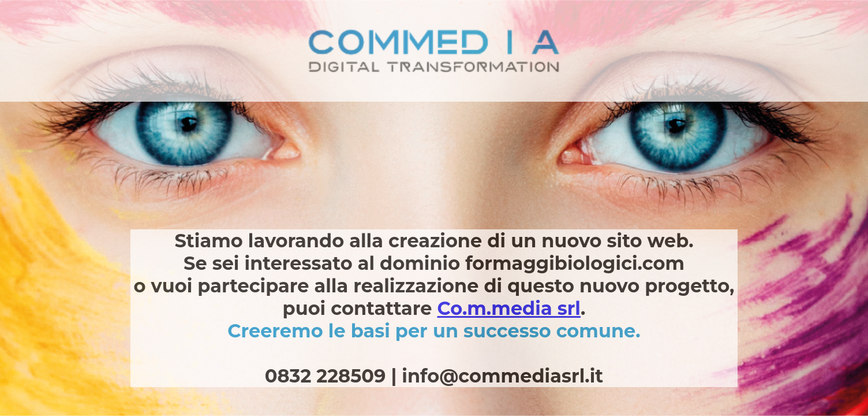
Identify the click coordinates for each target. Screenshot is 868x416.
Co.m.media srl (509, 308)
